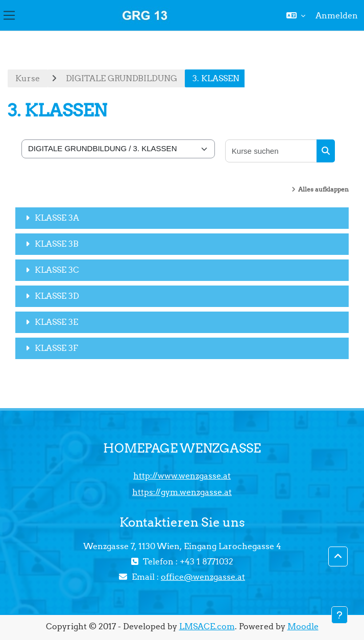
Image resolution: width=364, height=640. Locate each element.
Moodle (303, 626)
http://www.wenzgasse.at (182, 476)
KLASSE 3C (57, 270)
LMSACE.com (207, 626)
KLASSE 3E (56, 322)
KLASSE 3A (57, 218)
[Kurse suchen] (271, 151)
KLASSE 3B (57, 244)
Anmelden (337, 15)
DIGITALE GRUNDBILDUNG (122, 78)
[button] (296, 15)
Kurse (28, 78)
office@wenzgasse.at (203, 577)
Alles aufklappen (323, 189)
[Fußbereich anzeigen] (339, 615)
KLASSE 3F (56, 348)
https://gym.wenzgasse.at (182, 492)
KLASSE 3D (57, 296)
